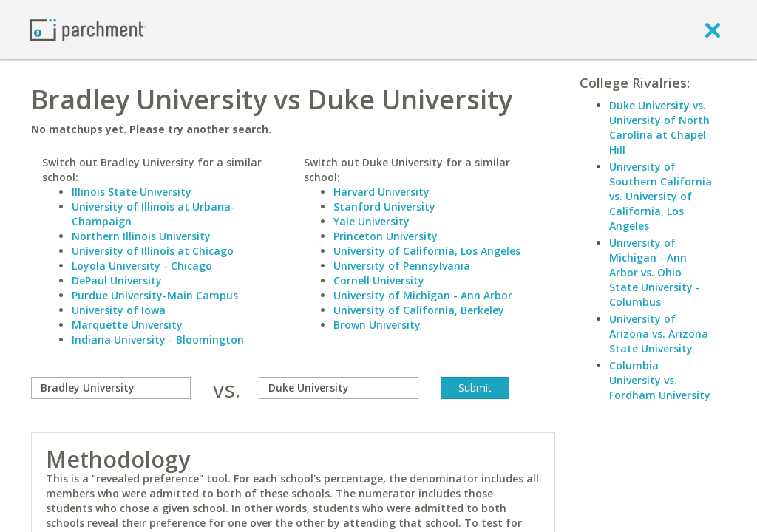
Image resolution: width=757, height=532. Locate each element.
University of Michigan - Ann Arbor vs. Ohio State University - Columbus (655, 272)
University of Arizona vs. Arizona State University (659, 334)
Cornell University (379, 280)
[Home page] (88, 29)
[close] (713, 30)
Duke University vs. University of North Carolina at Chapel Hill (659, 127)
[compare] (111, 388)
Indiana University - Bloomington (158, 340)
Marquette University (127, 325)
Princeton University (386, 236)
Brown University (377, 325)
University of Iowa (119, 310)
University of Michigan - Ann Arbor (423, 295)
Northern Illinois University (141, 236)
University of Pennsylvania (402, 266)
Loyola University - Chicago (142, 266)
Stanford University (384, 207)
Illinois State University (132, 192)
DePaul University (117, 280)
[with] (339, 388)
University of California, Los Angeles (427, 251)
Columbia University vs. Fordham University (660, 380)
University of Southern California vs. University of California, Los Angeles (661, 196)
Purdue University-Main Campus (155, 295)
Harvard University (381, 192)
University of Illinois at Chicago (153, 251)
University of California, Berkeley (419, 310)
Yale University (371, 221)
